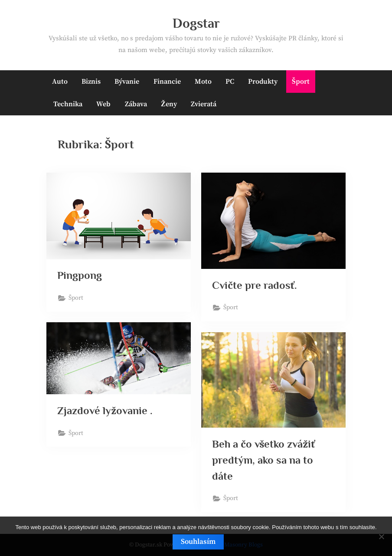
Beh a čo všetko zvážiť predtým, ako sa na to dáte (264, 460)
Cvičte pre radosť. (255, 285)
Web (103, 104)
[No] (381, 536)
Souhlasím (198, 542)
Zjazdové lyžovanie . (105, 410)
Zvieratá (204, 104)
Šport (301, 82)
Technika (68, 104)
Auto (60, 82)
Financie (167, 82)
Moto (203, 82)
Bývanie (127, 82)
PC (230, 82)
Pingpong (80, 275)
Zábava (136, 104)
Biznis (91, 82)
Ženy (169, 104)
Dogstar (196, 23)
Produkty (263, 82)
